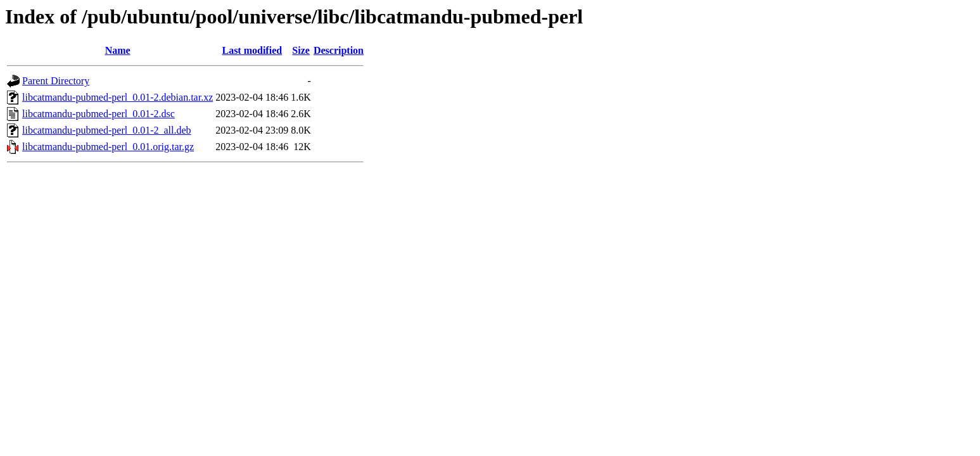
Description (339, 50)
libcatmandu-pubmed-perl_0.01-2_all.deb (107, 130)
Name (118, 50)
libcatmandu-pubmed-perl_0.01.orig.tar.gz (108, 147)
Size (301, 50)
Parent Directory (56, 81)
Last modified (252, 50)
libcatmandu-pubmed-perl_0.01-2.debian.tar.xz (118, 97)
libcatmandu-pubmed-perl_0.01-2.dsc (99, 114)
